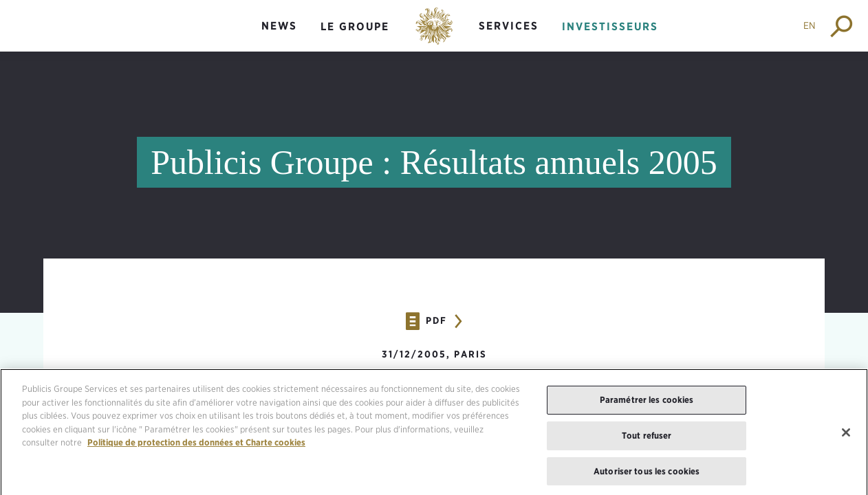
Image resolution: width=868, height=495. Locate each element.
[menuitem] (279, 37)
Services (509, 26)
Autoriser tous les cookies (647, 475)
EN (810, 25)
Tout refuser (647, 439)
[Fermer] (846, 437)
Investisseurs (610, 26)
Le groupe (355, 26)
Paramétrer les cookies (647, 404)
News (279, 26)
